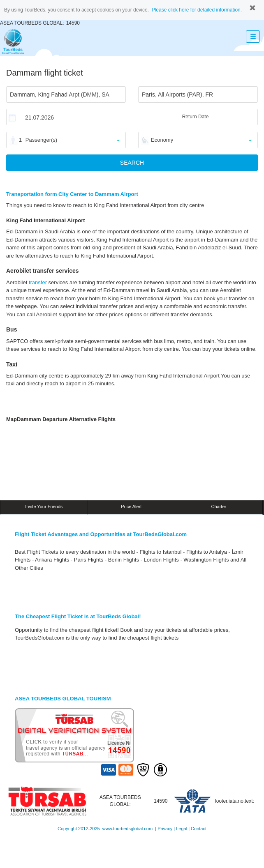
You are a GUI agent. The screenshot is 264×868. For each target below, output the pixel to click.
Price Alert (131, 507)
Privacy (165, 829)
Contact (199, 829)
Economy (162, 140)
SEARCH (132, 163)
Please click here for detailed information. (197, 10)
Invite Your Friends (44, 507)
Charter (219, 507)
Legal (182, 829)
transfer (38, 282)
